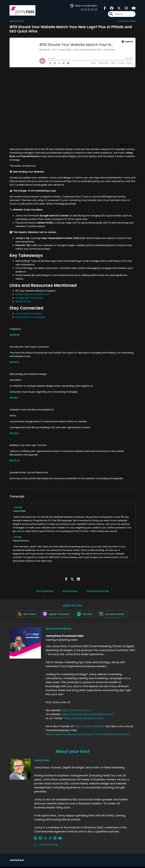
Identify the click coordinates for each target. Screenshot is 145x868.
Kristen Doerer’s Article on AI (32, 294)
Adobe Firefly (23, 301)
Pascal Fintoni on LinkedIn (30, 317)
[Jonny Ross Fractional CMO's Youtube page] (132, 9)
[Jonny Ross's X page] (43, 840)
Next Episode (45, 591)
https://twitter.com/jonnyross (83, 720)
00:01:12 (14, 362)
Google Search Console (29, 298)
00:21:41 (14, 433)
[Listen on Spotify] (85, 615)
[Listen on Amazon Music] (113, 615)
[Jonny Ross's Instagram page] (47, 840)
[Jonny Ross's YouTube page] (54, 840)
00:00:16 (15, 335)
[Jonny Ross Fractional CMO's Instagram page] (124, 9)
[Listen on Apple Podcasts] (56, 615)
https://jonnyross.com (76, 712)
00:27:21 (14, 461)
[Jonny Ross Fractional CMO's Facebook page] (105, 9)
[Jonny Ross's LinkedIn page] (50, 840)
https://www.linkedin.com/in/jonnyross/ (87, 716)
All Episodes (70, 591)
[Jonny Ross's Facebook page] (36, 840)
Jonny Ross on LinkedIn (29, 314)
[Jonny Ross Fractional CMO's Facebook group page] (110, 9)
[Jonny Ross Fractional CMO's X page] (117, 9)
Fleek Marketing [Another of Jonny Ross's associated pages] (46, 846)
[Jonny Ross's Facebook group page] (39, 840)
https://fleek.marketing (89, 728)
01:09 (18, 537)
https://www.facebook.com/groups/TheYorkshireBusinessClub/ (88, 736)
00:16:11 (14, 398)
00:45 (18, 507)
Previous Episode (98, 591)
